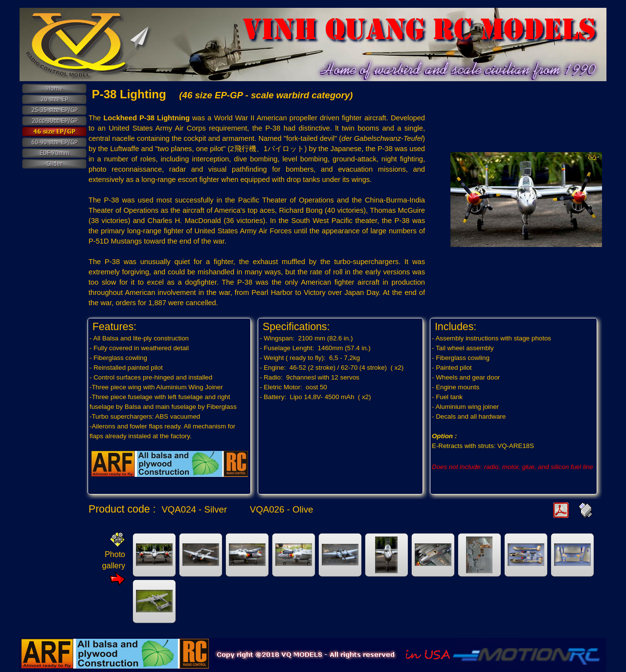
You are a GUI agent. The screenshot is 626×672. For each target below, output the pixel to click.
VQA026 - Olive (282, 509)
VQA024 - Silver (194, 509)
